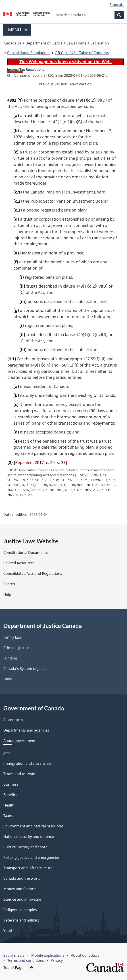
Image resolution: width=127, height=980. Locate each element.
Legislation (100, 43)
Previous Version (53, 84)
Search (9, 584)
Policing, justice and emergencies (31, 857)
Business (11, 784)
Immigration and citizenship (27, 763)
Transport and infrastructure (28, 868)
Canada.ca (12, 43)
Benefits (10, 795)
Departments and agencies (26, 730)
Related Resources (19, 563)
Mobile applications (48, 955)
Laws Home (77, 43)
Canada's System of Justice (26, 669)
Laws (8, 679)
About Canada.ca (85, 955)
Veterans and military (21, 920)
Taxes (8, 816)
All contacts (13, 720)
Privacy (57, 960)
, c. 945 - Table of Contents (82, 53)
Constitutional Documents (26, 553)
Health (9, 805)
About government (19, 741)
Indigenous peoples (20, 910)
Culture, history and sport (25, 847)
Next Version (81, 84)
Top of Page (18, 968)
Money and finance (20, 889)
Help (7, 594)
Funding (10, 658)
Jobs (7, 753)
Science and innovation (23, 899)
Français (117, 5)
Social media (14, 955)
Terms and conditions (26, 960)
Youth (8, 931)
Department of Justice (44, 43)
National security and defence (29, 837)
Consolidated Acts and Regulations (33, 573)
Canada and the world (22, 878)
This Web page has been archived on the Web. (66, 62)
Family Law (12, 637)
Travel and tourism (19, 774)
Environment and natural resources (33, 826)
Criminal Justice (16, 648)
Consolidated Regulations (29, 53)
